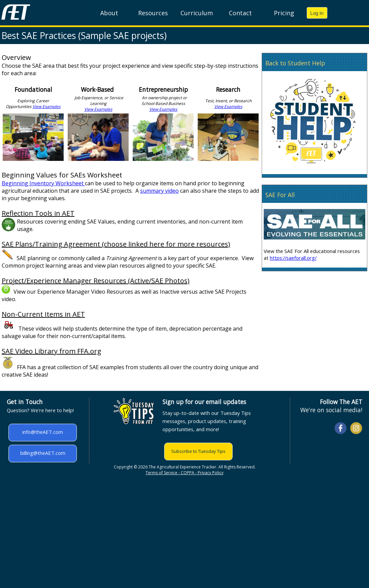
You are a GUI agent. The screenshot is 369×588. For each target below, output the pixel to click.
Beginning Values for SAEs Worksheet (62, 175)
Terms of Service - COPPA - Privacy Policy (184, 473)
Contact (240, 13)
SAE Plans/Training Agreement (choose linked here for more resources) (116, 244)
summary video (159, 191)
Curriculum (197, 13)
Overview (16, 57)
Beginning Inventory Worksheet (43, 183)
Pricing (284, 13)
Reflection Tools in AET (38, 213)
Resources (153, 13)
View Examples (47, 107)
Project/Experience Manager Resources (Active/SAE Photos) (96, 281)
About (109, 13)
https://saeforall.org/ (293, 258)
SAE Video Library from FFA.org (51, 351)
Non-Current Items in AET (43, 314)
